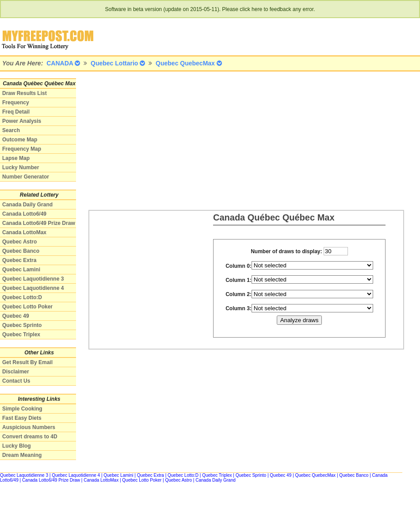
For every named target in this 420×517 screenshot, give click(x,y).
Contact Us (16, 381)
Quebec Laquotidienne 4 (33, 288)
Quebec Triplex (21, 335)
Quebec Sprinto (22, 325)
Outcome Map (20, 140)
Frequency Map (22, 149)
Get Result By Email (27, 362)
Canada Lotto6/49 (24, 214)
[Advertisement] (171, 140)
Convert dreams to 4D (30, 437)
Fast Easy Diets (22, 418)
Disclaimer (16, 372)
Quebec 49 (16, 316)
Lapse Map (16, 158)
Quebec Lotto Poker (27, 307)
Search (11, 130)
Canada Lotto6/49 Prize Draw (39, 223)
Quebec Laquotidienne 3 (33, 279)
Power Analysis (22, 121)
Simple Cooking (22, 409)
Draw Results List (25, 93)
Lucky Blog (17, 446)
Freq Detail (16, 112)
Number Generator (26, 177)
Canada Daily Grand (27, 205)
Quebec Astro (19, 242)
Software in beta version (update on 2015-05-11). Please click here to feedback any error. (210, 9)
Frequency (16, 103)
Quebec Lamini (21, 270)
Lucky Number (21, 167)
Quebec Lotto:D (22, 297)
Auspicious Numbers (29, 427)
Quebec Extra (19, 260)
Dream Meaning (22, 455)
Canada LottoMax (24, 232)
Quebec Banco (21, 251)
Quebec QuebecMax (315, 475)
